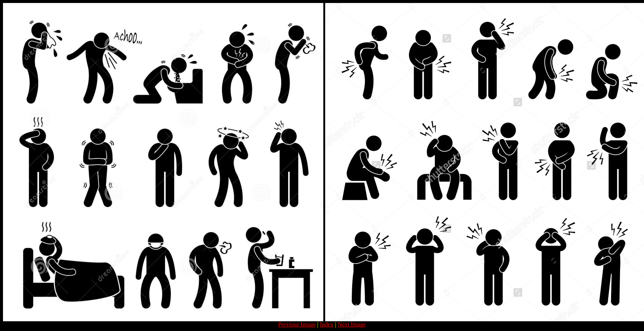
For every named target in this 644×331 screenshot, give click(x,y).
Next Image (352, 324)
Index (327, 324)
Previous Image (297, 324)
